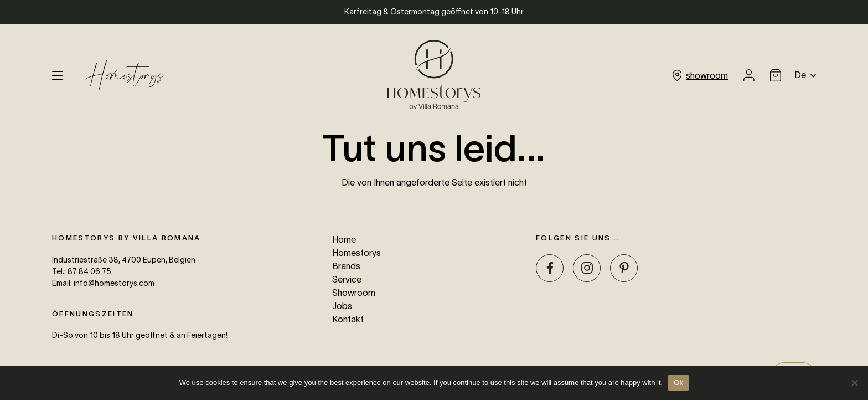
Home (344, 239)
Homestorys (125, 75)
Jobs (342, 306)
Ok (678, 383)
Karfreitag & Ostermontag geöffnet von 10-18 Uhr (434, 12)
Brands (346, 266)
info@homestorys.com (114, 283)
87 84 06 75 (89, 271)
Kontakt (348, 319)
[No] (854, 383)
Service (347, 279)
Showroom (354, 293)
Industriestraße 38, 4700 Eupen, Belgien (124, 260)
